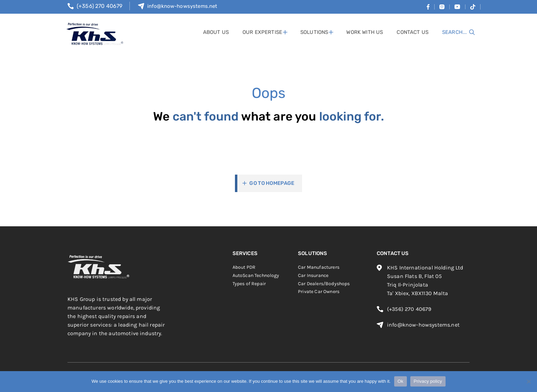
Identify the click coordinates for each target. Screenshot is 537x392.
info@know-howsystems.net (182, 6)
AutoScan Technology (256, 275)
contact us (413, 32)
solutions (314, 32)
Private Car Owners (319, 292)
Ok (401, 381)
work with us (365, 32)
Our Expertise (262, 32)
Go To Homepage (272, 183)
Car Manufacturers (319, 267)
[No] (528, 381)
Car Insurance (313, 275)
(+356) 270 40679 (100, 6)
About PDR (244, 267)
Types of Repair (249, 284)
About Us (216, 32)
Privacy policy (428, 381)
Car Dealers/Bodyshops (324, 284)
